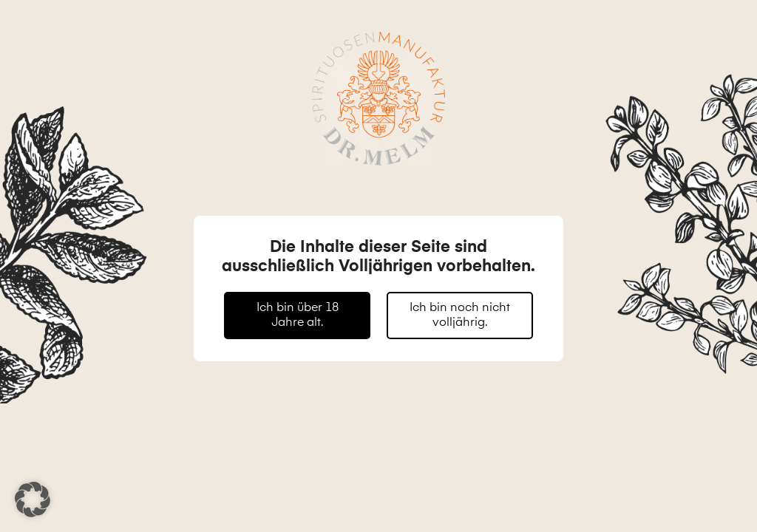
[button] (33, 499)
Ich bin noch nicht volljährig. (460, 316)
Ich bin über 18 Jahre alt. (298, 316)
